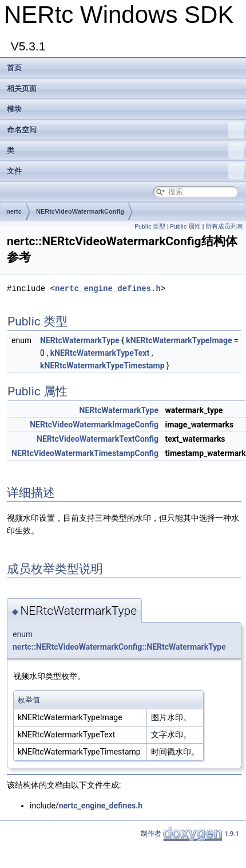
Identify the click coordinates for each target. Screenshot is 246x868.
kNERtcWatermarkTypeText (100, 353)
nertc (14, 211)
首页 (14, 68)
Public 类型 (150, 227)
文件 (126, 171)
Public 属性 (185, 227)
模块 (14, 109)
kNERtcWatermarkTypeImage (179, 340)
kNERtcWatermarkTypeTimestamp (102, 366)
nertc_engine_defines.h (108, 288)
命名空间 (126, 130)
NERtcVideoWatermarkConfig (80, 211)
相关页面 (22, 89)
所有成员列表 (224, 227)
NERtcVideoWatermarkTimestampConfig (85, 453)
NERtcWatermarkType (80, 340)
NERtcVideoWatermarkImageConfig (94, 425)
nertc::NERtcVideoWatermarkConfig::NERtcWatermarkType (119, 647)
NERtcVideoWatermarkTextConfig (98, 439)
